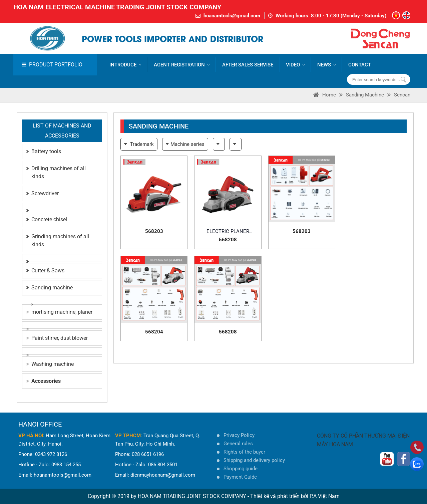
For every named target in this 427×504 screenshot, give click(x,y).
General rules (238, 444)
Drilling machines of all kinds (56, 172)
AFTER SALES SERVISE (248, 65)
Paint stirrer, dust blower (57, 338)
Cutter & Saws (45, 271)
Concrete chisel (47, 219)
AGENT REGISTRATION (182, 65)
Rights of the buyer (244, 452)
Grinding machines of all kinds (58, 240)
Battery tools (44, 151)
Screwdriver (43, 193)
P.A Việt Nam (325, 496)
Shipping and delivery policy (254, 460)
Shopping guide (241, 469)
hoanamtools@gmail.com (232, 16)
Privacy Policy (239, 435)
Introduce (125, 65)
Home (325, 95)
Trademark (139, 144)
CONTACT (360, 65)
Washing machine (50, 364)
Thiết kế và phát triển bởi (279, 496)
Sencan (402, 95)
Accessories (44, 381)
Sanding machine (365, 95)
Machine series (185, 144)
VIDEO (295, 65)
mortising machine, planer (59, 312)
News (326, 65)
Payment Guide (240, 477)
